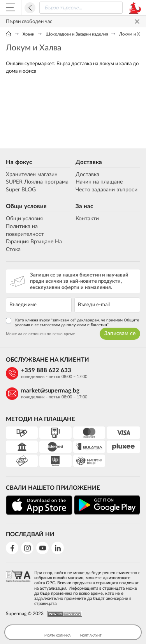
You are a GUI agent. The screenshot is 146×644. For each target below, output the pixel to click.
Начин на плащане (99, 182)
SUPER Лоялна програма (37, 182)
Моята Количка (57, 632)
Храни (28, 34)
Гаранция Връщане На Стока (34, 246)
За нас (84, 206)
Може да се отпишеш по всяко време (40, 334)
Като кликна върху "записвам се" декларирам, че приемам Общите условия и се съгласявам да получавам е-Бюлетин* (72, 322)
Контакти (87, 219)
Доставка (89, 162)
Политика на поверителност (25, 230)
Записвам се (120, 334)
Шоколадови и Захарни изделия (77, 34)
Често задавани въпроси (106, 190)
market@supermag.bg (50, 391)
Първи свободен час (29, 22)
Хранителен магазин (32, 175)
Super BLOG (21, 190)
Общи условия (26, 206)
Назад (30, 8)
